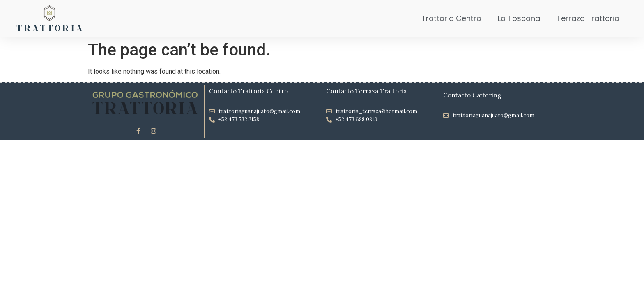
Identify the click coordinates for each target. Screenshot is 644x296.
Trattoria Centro (451, 18)
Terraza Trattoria (588, 18)
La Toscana (519, 18)
